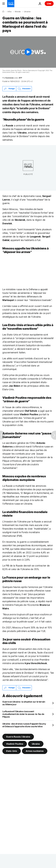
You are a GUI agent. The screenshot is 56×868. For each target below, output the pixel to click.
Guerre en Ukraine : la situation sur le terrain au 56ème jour (24, 703)
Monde (18, 12)
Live (49, 3)
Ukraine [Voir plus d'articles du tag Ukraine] (36, 744)
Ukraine (27, 12)
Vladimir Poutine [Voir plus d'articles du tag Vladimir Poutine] (15, 744)
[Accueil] (3, 11)
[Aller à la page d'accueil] (11, 4)
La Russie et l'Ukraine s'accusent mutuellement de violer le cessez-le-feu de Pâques (23, 714)
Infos (9, 12)
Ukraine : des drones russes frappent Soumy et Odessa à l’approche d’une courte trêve (24, 725)
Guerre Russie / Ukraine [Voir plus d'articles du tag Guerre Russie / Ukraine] (18, 737)
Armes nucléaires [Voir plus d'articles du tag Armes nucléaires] (35, 751)
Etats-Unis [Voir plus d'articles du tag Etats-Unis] (12, 751)
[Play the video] (28, 52)
